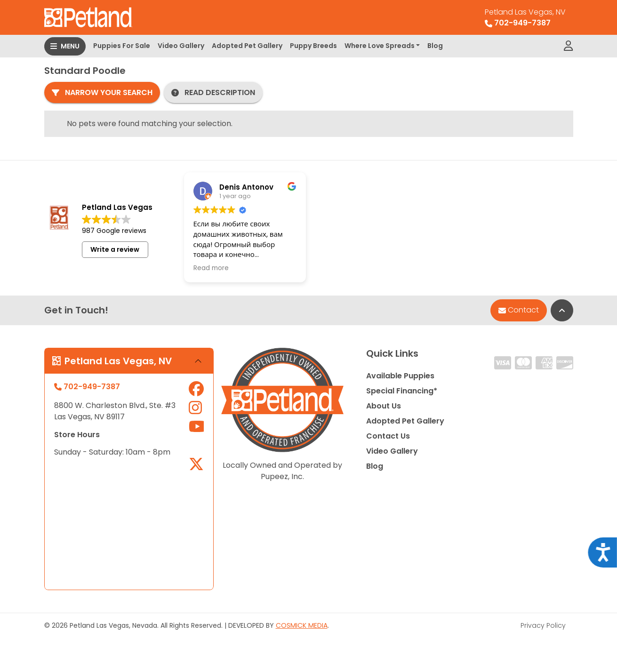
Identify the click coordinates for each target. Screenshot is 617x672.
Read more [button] (211, 268)
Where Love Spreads (380, 46)
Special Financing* (402, 391)
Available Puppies (400, 376)
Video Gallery (181, 46)
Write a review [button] (115, 249)
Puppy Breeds (313, 46)
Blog (435, 46)
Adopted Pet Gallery (247, 46)
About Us (384, 406)
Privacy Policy (543, 625)
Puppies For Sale (122, 46)
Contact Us (388, 436)
